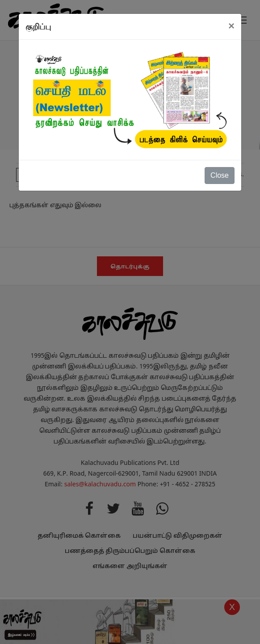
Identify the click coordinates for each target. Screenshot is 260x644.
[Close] (231, 26)
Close (220, 175)
